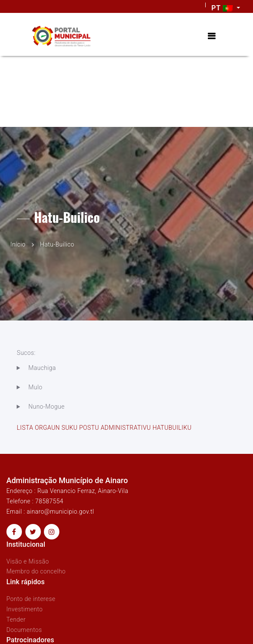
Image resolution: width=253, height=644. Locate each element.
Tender (16, 619)
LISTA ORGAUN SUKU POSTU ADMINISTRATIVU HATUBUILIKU (104, 428)
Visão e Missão (28, 561)
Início (18, 244)
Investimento (25, 609)
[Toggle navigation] (211, 36)
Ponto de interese (31, 599)
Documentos (24, 630)
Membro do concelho (36, 571)
